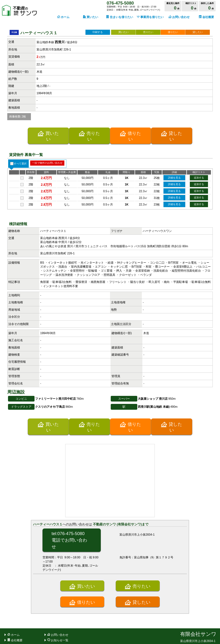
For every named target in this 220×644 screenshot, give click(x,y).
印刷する (98, 32)
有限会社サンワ (198, 591)
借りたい (173, 32)
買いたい (123, 32)
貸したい (198, 32)
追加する (199, 134)
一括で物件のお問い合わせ (47, 120)
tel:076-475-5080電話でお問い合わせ (69, 497)
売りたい (148, 32)
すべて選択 (20, 121)
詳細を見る (174, 134)
